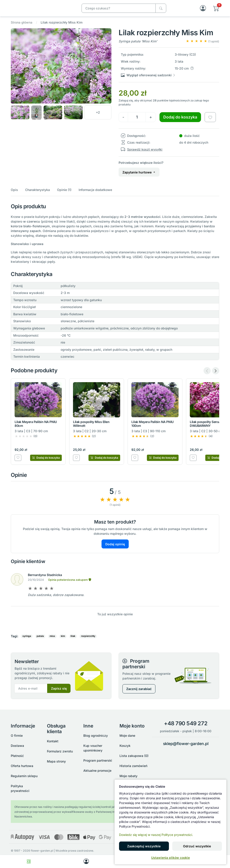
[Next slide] (216, 375)
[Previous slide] (207, 375)
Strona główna (22, 27)
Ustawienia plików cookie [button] (170, 858)
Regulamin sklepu (24, 777)
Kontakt (53, 742)
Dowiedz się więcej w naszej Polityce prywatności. (156, 835)
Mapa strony (56, 763)
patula (40, 641)
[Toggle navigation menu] (29, 861)
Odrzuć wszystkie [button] (197, 846)
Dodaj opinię (115, 549)
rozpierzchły (88, 641)
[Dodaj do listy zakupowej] (210, 122)
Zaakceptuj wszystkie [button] (144, 846)
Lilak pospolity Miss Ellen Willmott (91, 428)
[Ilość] (137, 122)
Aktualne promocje (97, 772)
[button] (216, 10)
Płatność (17, 757)
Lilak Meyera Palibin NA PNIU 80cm (36, 428)
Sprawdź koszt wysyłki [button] (145, 154)
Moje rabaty (128, 777)
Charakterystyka (38, 194)
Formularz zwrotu (60, 753)
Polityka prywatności (20, 790)
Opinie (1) (64, 194)
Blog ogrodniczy (96, 737)
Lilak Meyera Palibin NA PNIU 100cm (153, 428)
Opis (14, 194)
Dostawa (17, 747)
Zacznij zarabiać (139, 694)
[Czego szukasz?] (161, 10)
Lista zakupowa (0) (134, 757)
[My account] (86, 861)
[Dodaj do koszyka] (46, 462)
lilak (73, 641)
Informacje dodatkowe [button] (95, 194)
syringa (27, 641)
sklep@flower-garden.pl (186, 745)
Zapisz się (59, 693)
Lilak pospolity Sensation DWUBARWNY (208, 428)
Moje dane (127, 737)
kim (63, 641)
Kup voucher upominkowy (93, 749)
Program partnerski (98, 762)
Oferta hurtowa (22, 767)
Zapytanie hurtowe (139, 177)
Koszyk (125, 747)
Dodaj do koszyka (180, 122)
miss (52, 641)
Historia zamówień (133, 767)
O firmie (17, 737)
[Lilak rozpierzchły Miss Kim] (42, 10)
